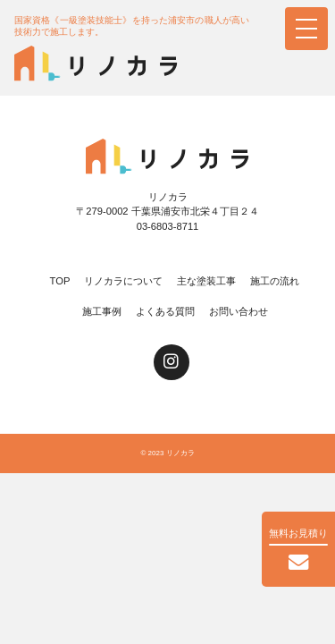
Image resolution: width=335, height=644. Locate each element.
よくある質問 (165, 311)
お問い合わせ (239, 311)
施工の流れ (275, 281)
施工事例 (102, 311)
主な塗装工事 (206, 281)
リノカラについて (123, 281)
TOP (60, 281)
